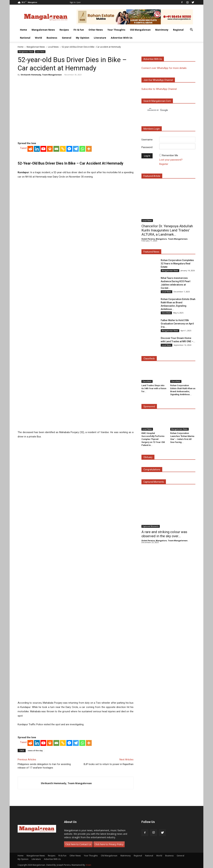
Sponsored (149, 406)
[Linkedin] (37, 149)
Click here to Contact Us (78, 844)
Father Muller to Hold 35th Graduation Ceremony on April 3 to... (177, 324)
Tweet (23, 148)
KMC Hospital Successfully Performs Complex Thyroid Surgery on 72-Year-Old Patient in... (153, 439)
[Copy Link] (63, 149)
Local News (53, 47)
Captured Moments (154, 482)
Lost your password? (171, 160)
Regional (178, 30)
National (25, 38)
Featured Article (152, 176)
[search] (165, 110)
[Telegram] (76, 149)
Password (147, 147)
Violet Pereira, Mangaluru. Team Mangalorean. (165, 239)
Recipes (64, 30)
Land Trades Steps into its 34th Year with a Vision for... (154, 388)
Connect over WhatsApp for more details (164, 68)
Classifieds (166, 313)
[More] (89, 149)
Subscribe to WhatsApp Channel (159, 89)
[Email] (56, 149)
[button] (191, 30)
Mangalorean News (43, 30)
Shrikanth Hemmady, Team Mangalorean (41, 75)
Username (147, 140)
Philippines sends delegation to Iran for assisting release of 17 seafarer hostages (44, 766)
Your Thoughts (116, 30)
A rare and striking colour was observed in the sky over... (164, 534)
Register (164, 164)
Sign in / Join (75, 2)
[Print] (50, 149)
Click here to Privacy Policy (109, 844)
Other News (96, 30)
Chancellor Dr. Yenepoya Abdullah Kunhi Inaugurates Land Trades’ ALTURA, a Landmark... (167, 230)
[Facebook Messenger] (69, 149)
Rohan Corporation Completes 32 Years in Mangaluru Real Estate (177, 264)
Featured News (151, 252)
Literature (100, 38)
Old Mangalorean (140, 30)
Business (52, 38)
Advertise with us (153, 59)
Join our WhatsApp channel (158, 80)
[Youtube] (43, 149)
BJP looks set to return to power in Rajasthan (109, 764)
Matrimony (162, 30)
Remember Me (170, 155)
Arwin (89, 865)
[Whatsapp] (82, 149)
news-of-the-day (35, 750)
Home (23, 30)
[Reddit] (30, 149)
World (38, 38)
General (67, 38)
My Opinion (83, 38)
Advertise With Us (122, 38)
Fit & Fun (79, 30)
